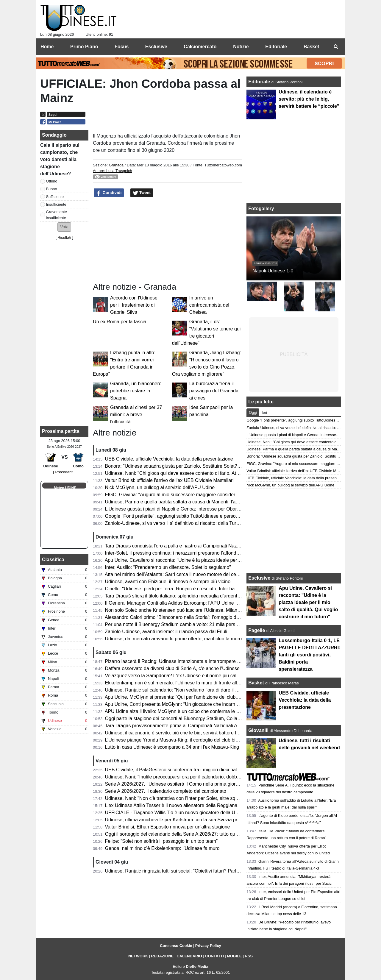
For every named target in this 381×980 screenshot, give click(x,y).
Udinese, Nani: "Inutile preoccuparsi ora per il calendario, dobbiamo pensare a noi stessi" (199, 777)
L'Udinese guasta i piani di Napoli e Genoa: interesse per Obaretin (175, 509)
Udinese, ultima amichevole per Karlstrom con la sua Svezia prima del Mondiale (189, 820)
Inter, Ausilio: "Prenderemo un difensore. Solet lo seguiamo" (168, 567)
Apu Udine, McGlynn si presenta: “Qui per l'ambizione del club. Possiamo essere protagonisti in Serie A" (214, 697)
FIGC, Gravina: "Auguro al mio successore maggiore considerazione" (178, 495)
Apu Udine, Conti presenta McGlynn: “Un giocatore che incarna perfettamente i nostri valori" (202, 704)
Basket (256, 683)
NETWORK (138, 956)
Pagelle (257, 630)
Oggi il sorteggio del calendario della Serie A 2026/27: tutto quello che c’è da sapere (193, 834)
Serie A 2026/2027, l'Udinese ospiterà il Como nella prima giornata (175, 784)
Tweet (142, 193)
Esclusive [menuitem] (156, 47)
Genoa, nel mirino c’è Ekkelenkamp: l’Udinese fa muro (162, 848)
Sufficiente (55, 197)
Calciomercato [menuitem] (200, 47)
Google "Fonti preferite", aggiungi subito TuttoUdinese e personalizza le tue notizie (192, 516)
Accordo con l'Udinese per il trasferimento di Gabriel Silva (134, 305)
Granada (116, 165)
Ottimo (52, 181)
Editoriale (260, 82)
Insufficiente (56, 204)
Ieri (264, 412)
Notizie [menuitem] (241, 47)
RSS (249, 956)
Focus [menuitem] (122, 47)
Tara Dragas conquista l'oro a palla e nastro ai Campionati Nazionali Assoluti (185, 546)
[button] (64, 227)
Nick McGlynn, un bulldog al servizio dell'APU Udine (160, 487)
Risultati (64, 237)
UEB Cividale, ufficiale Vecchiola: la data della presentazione (169, 459)
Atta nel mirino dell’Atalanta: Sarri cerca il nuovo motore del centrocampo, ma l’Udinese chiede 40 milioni (215, 574)
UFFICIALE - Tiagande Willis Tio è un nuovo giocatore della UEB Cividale (182, 813)
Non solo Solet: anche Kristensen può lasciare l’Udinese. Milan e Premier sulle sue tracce (199, 610)
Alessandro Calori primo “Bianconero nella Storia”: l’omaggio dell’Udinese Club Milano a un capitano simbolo (219, 617)
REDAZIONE (162, 956)
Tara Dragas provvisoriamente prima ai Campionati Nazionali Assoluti (178, 726)
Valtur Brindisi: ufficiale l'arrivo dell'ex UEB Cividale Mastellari (169, 480)
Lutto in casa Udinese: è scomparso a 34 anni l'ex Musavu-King (172, 747)
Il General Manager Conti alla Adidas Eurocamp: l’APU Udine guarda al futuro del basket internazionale (214, 603)
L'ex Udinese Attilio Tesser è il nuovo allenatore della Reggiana (171, 805)
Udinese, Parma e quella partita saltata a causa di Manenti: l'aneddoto (179, 502)
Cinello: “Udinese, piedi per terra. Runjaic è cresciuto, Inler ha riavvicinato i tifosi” (190, 589)
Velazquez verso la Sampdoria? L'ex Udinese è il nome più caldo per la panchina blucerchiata (204, 676)
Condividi (109, 193)
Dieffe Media (197, 966)
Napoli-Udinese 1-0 (273, 271)
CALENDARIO (189, 956)
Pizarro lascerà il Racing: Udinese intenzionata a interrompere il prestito (181, 661)
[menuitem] (336, 47)
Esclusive (259, 578)
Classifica (53, 560)
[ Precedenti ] (64, 472)
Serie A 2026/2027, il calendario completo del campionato (166, 791)
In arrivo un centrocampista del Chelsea (209, 305)
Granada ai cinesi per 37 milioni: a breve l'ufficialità (136, 415)
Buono (52, 189)
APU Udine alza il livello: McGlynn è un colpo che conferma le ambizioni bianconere (193, 711)
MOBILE (234, 956)
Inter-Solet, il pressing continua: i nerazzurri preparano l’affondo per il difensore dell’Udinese (202, 553)
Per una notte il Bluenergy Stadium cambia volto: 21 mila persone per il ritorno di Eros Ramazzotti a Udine (217, 624)
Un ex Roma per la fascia (120, 322)
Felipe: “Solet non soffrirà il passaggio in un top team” (161, 841)
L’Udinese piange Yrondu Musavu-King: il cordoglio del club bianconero (180, 740)
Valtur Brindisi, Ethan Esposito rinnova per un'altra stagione (168, 827)
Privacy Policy (208, 946)
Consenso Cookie (176, 946)
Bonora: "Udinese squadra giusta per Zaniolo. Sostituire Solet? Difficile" (180, 466)
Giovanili (258, 730)
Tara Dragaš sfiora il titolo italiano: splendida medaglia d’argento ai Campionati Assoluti (196, 596)
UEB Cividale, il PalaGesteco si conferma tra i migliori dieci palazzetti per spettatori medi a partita (207, 770)
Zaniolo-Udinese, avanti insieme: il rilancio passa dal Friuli (166, 632)
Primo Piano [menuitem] (84, 47)
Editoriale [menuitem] (276, 47)
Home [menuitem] (47, 47)
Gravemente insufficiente (57, 215)
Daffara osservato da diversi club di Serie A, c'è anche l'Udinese (172, 668)
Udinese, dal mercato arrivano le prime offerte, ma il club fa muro (173, 639)
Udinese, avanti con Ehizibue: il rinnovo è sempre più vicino (168, 582)
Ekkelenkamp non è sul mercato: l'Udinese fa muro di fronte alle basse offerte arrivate (195, 683)
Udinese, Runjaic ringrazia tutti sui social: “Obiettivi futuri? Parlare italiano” (183, 871)
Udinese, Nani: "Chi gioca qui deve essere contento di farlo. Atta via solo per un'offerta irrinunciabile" (211, 473)
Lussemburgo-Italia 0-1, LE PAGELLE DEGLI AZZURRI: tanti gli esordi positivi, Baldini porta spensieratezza (309, 655)
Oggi (253, 412)
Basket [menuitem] (311, 47)
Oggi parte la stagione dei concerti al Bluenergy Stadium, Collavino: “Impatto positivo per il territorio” (210, 718)
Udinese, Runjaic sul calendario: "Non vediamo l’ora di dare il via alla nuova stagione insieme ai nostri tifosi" (219, 690)
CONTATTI (214, 956)
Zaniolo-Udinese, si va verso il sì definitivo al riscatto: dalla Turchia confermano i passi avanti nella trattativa (218, 523)
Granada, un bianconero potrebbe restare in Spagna (136, 391)
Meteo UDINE (65, 488)
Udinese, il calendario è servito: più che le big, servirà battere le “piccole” (182, 733)
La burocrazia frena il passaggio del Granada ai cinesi (214, 391)
